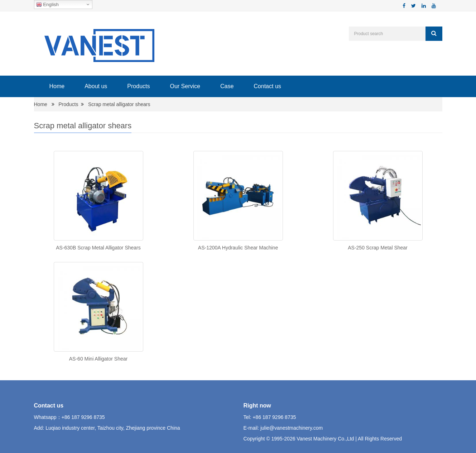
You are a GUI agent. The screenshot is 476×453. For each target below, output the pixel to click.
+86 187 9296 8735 (83, 417)
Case (227, 86)
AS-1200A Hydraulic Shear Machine (238, 248)
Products (138, 86)
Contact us (267, 86)
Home (57, 86)
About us (96, 86)
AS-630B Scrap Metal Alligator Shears (98, 248)
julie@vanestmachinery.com (292, 428)
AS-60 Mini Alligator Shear (98, 359)
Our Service (185, 86)
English (47, 5)
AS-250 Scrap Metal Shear (378, 248)
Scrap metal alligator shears (119, 104)
